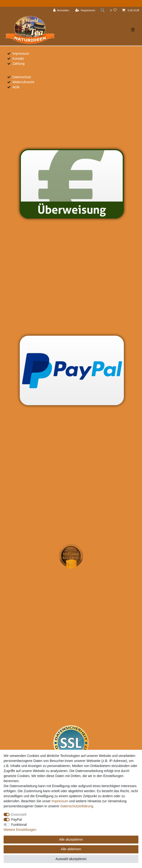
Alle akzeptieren (71, 839)
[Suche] (103, 10)
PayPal (17, 820)
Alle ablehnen (71, 849)
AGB (16, 87)
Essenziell (19, 814)
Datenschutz (22, 77)
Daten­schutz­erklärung (77, 806)
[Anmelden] (61, 10)
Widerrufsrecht (23, 82)
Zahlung (18, 64)
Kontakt (18, 59)
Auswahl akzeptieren (71, 859)
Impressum (21, 54)
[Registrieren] (85, 10)
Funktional (19, 825)
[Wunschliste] (113, 10)
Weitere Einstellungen (20, 830)
